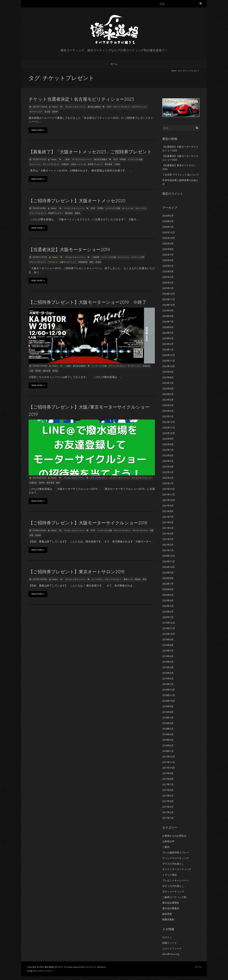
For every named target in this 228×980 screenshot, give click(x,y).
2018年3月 (168, 740)
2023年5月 (168, 394)
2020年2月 (168, 612)
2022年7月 (168, 450)
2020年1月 (168, 617)
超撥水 (77, 213)
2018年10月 (169, 701)
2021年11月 (169, 494)
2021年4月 (168, 533)
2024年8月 (168, 316)
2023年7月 (168, 383)
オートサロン (97, 579)
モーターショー (36, 112)
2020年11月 (169, 561)
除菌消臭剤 (168, 919)
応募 (31, 535)
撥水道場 (108, 164)
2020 (93, 208)
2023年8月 (168, 377)
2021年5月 (168, 528)
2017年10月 (169, 768)
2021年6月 (168, 522)
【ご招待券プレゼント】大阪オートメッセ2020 (77, 201)
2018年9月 (168, 706)
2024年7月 (168, 322)
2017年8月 (168, 779)
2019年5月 (168, 662)
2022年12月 (169, 422)
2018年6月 (168, 723)
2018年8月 (168, 712)
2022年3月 (168, 472)
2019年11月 (169, 628)
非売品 (98, 262)
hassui (55, 107)
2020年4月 (168, 600)
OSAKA (100, 208)
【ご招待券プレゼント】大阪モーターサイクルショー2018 (88, 523)
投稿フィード (170, 943)
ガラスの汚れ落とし (173, 864)
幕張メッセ (128, 579)
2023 (109, 107)
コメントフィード (172, 948)
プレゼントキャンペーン (75, 107)
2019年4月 (168, 667)
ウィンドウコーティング (176, 858)
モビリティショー (139, 107)
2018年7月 (168, 718)
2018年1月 (168, 751)
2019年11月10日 (40, 366)
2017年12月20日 (40, 579)
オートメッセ (128, 208)
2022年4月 (168, 467)
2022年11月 (169, 428)
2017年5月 (168, 796)
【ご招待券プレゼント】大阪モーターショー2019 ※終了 (88, 302)
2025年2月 (168, 283)
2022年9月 (168, 439)
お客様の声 (168, 841)
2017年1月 (168, 818)
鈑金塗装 (167, 914)
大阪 (31, 371)
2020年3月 (168, 606)
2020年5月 (168, 595)
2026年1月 (168, 227)
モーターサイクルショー (142, 478)
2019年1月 (168, 684)
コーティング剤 (138, 257)
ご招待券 (95, 257)
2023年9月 (168, 372)
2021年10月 (169, 500)
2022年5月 (168, 461)
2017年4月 (168, 801)
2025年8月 (168, 249)
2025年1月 (168, 288)
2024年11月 (169, 299)
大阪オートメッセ (78, 164)
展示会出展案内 (94, 107)
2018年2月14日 (39, 530)
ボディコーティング (173, 892)
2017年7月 (168, 784)
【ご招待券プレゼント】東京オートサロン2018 (76, 572)
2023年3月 (168, 405)
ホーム (114, 64)
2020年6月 (168, 589)
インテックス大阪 (135, 159)
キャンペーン (35, 164)
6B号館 (123, 159)
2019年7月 (168, 651)
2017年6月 (168, 790)
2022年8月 (168, 444)
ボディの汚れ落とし (173, 886)
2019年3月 (168, 673)
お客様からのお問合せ (174, 836)
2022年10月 (169, 433)
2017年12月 (169, 757)
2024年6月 (168, 327)
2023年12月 (169, 355)
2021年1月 (168, 550)
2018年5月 (168, 729)
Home (174, 71)
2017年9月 (168, 773)
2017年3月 (168, 807)
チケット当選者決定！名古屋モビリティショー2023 (81, 99)
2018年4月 (168, 734)
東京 (144, 579)
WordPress (91, 967)
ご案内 (67, 159)
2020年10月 (169, 567)
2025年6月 (168, 260)
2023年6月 (168, 389)
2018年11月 (169, 695)
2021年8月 (168, 511)
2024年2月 (168, 344)
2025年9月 (168, 244)
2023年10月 (169, 366)
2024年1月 (168, 349)
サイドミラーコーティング (177, 869)
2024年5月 (168, 333)
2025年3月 (168, 277)
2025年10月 (169, 238)
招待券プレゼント (95, 164)
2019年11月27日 (40, 257)
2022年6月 (168, 455)
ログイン (167, 937)
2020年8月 (168, 578)
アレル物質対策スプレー (176, 852)
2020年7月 (168, 584)
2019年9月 (168, 639)
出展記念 (65, 164)
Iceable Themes (45, 971)
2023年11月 (169, 361)
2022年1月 (168, 483)
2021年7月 (168, 517)
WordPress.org (171, 954)
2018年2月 (168, 745)
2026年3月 (168, 216)
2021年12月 (169, 489)
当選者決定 (83, 262)
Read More (38, 130)
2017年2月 (168, 812)
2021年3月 (168, 539)
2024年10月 (169, 305)
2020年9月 (168, 573)
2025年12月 (169, 232)
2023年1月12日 (39, 159)
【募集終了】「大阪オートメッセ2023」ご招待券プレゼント (90, 152)
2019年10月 (169, 634)
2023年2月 (168, 411)
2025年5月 (168, 266)
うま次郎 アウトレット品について (181, 175)
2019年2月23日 (39, 478)
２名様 (117, 164)
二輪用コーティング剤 (174, 897)
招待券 (55, 112)
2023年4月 (168, 400)
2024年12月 (169, 294)
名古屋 (47, 112)
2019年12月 (169, 623)
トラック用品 (170, 875)
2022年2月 (168, 478)
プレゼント (53, 262)
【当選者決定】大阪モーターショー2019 (69, 249)
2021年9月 (168, 506)
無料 (92, 262)
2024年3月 (168, 338)
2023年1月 (168, 416)
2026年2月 (168, 221)
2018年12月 (169, 690)
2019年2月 (168, 678)
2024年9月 (168, 310)
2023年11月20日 (40, 107)
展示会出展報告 (171, 903)
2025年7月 (168, 255)
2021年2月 (168, 545)
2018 (93, 530)
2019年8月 (168, 645)
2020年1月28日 (39, 208)
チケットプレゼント (122, 107)
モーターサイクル (140, 530)
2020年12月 (169, 556)
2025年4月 (168, 271)
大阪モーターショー (68, 262)
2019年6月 (168, 656)
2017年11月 (169, 762)
